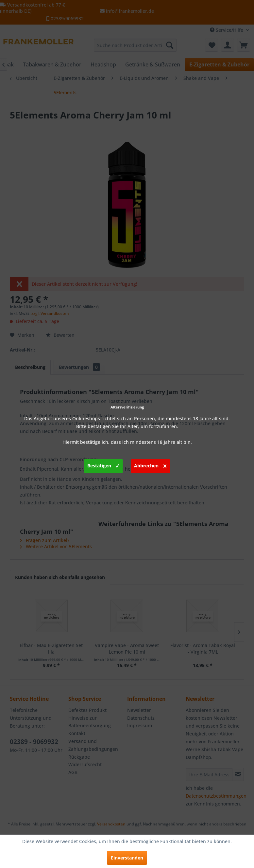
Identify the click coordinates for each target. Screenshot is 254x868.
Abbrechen (150, 465)
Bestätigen (103, 465)
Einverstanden (127, 858)
